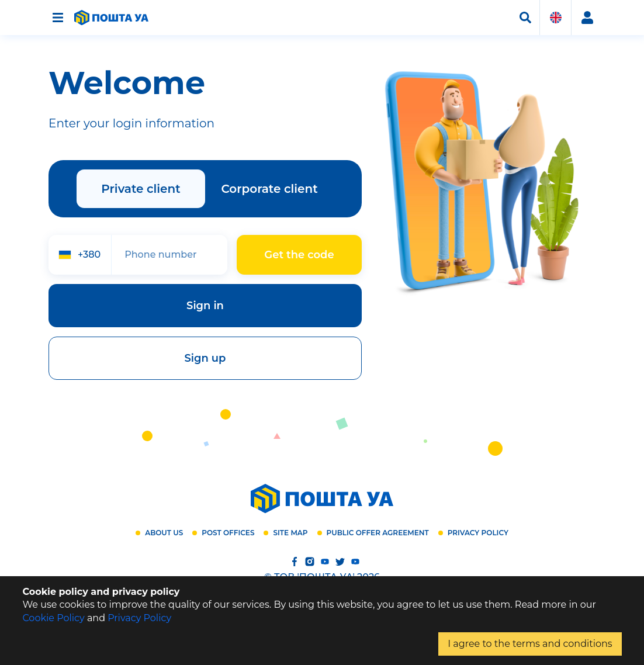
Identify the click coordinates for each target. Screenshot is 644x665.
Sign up (205, 358)
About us (164, 533)
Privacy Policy (478, 533)
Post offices (228, 533)
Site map (290, 533)
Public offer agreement (378, 533)
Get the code (299, 255)
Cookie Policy (53, 618)
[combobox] (80, 255)
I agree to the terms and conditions (530, 644)
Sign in (205, 306)
